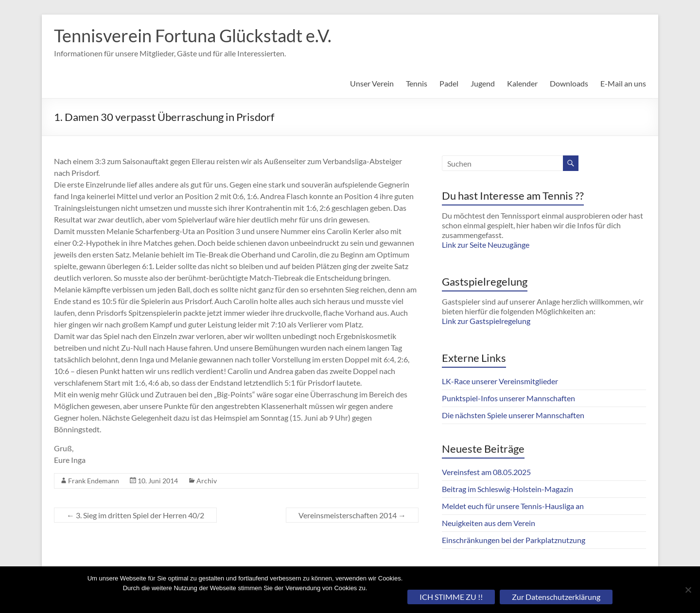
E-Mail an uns (623, 83)
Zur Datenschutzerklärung (556, 597)
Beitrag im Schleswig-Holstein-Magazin (507, 489)
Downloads (569, 83)
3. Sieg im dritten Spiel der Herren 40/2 (135, 515)
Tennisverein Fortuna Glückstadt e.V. (193, 35)
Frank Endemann (94, 481)
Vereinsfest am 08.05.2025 (486, 472)
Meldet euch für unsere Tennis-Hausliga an (513, 506)
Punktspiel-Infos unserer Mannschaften (508, 398)
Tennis (417, 83)
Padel (449, 83)
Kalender (522, 83)
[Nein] (688, 590)
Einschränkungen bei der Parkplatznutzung (514, 540)
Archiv (207, 481)
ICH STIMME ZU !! (451, 597)
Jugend (483, 83)
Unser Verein (372, 83)
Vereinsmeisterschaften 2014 (352, 515)
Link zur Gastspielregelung (486, 321)
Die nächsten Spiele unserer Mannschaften (513, 415)
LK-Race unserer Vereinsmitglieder (500, 381)
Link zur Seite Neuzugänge (486, 245)
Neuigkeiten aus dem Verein (489, 523)
